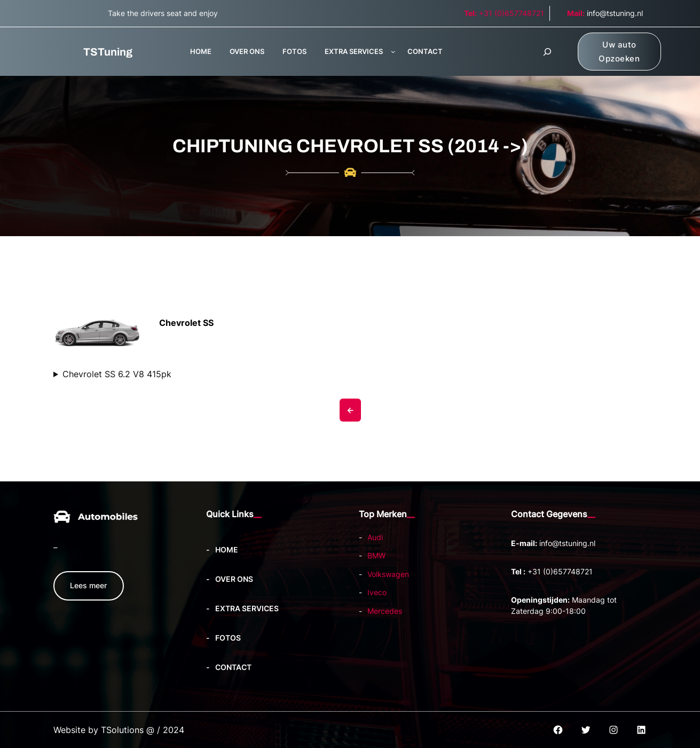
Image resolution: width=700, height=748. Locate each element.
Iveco (377, 592)
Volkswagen (388, 574)
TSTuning (108, 52)
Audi (375, 537)
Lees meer (88, 585)
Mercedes (385, 611)
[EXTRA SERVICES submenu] (393, 51)
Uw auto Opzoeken (619, 52)
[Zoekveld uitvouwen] (547, 52)
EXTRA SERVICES (354, 51)
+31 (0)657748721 (504, 13)
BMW (376, 555)
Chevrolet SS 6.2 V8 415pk (117, 374)
